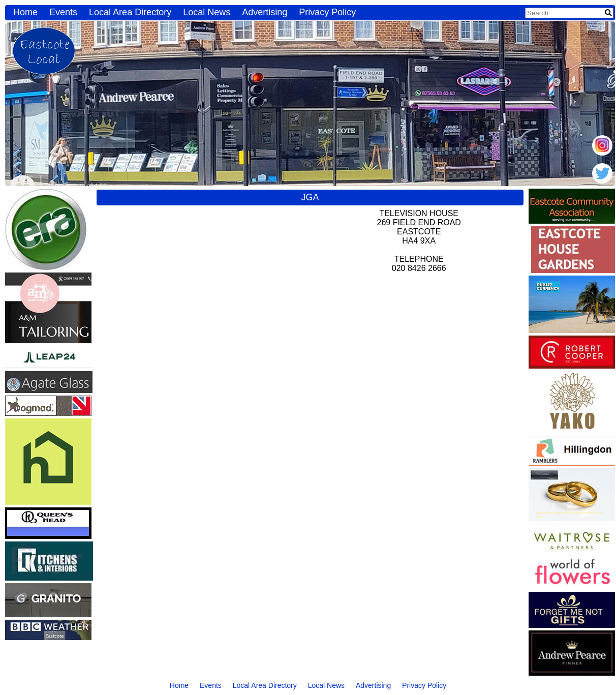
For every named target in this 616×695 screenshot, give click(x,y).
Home (25, 12)
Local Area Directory (130, 12)
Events (63, 12)
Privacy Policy (327, 12)
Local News (207, 12)
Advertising (265, 12)
